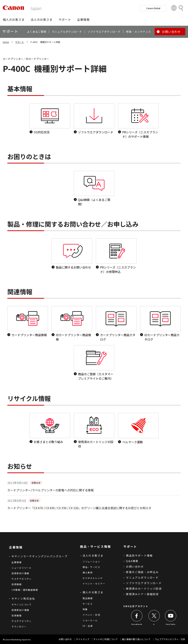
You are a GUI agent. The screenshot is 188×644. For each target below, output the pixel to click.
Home (6, 42)
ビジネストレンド (93, 578)
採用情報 (17, 584)
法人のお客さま (93, 555)
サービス (88, 604)
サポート (20, 42)
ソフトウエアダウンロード (144, 583)
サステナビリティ (22, 579)
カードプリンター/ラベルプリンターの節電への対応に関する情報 (50, 490)
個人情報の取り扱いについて (136, 639)
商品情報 (88, 598)
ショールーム (90, 620)
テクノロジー (19, 626)
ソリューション (91, 561)
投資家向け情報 (20, 573)
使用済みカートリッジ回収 (144, 589)
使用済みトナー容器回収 (142, 594)
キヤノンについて (22, 604)
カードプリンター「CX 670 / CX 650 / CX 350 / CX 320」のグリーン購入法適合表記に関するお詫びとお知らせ (79, 508)
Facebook (137, 624)
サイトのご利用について (106, 639)
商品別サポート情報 (139, 555)
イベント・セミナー (94, 583)
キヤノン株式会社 (23, 598)
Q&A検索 (132, 561)
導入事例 (88, 572)
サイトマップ (83, 639)
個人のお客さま (93, 592)
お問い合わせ (135, 566)
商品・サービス (91, 567)
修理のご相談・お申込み (142, 572)
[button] (14, 19)
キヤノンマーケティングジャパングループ (40, 556)
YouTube (171, 624)
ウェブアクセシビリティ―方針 (170, 639)
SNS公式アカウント (136, 606)
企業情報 (17, 562)
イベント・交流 (91, 615)
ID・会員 (88, 626)
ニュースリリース (21, 568)
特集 (85, 609)
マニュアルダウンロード (142, 578)
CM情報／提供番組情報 (25, 590)
